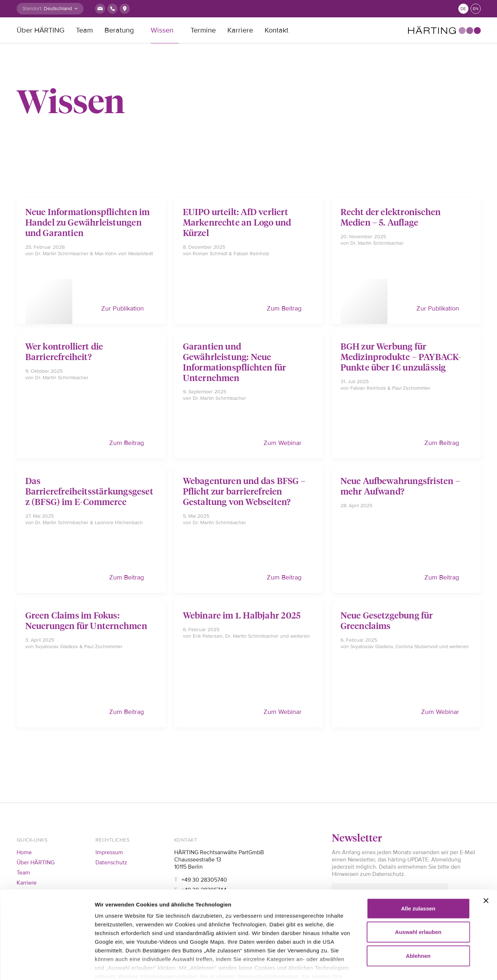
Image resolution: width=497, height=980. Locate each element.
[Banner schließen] (486, 862)
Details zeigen (415, 966)
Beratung (119, 30)
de (463, 9)
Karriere (240, 30)
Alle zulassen (418, 870)
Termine (203, 30)
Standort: (32, 8)
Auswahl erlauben (418, 893)
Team (84, 30)
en (476, 9)
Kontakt (277, 30)
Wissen (162, 30)
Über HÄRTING (40, 30)
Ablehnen (418, 917)
